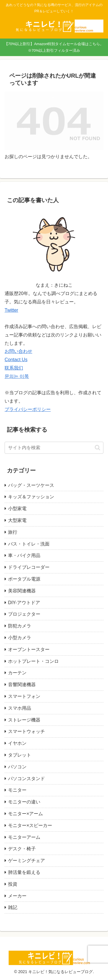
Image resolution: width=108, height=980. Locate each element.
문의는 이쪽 (17, 376)
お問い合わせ (18, 351)
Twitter (11, 310)
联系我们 (14, 368)
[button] (97, 448)
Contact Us (16, 360)
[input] (54, 448)
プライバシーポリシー (28, 409)
